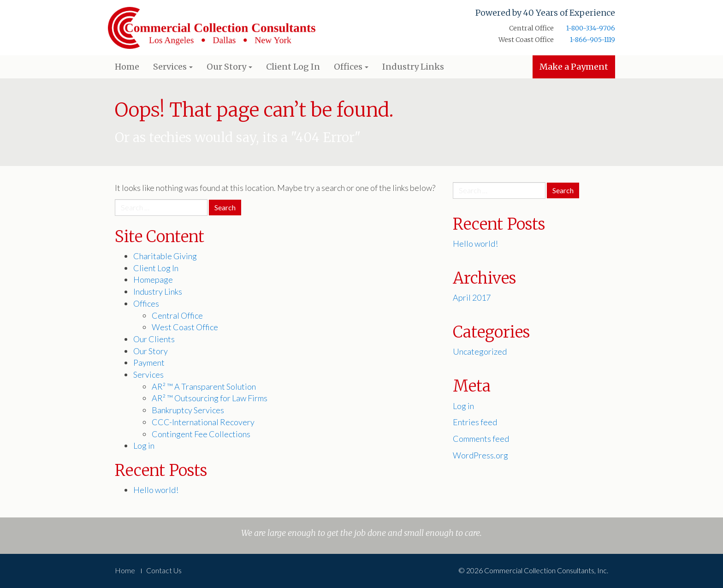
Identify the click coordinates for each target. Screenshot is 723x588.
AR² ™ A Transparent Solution (204, 386)
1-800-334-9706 (591, 28)
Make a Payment (574, 67)
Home (127, 67)
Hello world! (156, 490)
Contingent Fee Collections (201, 434)
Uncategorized (480, 351)
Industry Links (413, 67)
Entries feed (475, 422)
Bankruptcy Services (188, 410)
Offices (351, 67)
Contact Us (164, 570)
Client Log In (293, 67)
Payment (149, 362)
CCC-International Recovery (203, 422)
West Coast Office (185, 327)
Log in (144, 445)
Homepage (153, 279)
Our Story (229, 67)
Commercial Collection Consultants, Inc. (212, 30)
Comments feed (481, 439)
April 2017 (472, 297)
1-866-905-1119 (593, 40)
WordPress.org (480, 455)
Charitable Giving (165, 256)
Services (173, 67)
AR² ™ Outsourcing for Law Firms (210, 398)
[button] (191, 67)
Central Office (177, 315)
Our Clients (154, 339)
